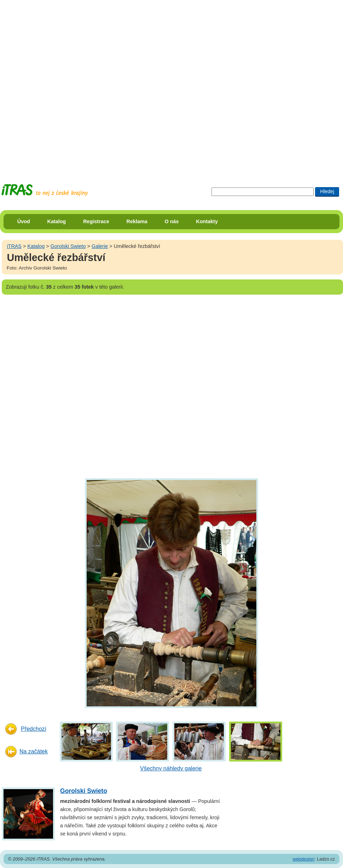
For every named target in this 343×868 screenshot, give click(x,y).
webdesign (304, 859)
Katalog (57, 221)
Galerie (100, 246)
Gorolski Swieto (68, 246)
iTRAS (14, 246)
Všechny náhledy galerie (171, 768)
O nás (172, 221)
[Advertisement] (85, 85)
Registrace (96, 221)
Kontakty (207, 221)
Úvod (24, 221)
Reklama (137, 221)
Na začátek (34, 751)
